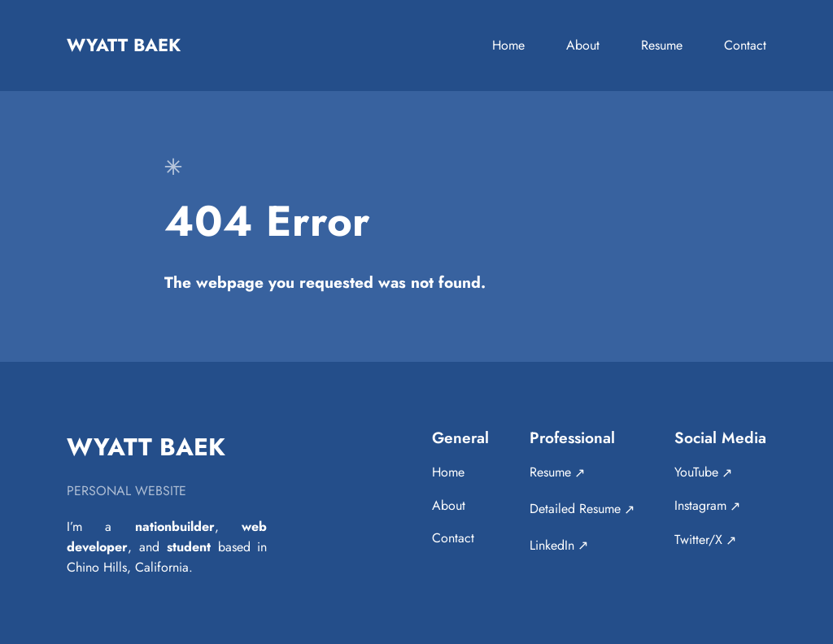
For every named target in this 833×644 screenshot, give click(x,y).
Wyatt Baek (124, 45)
